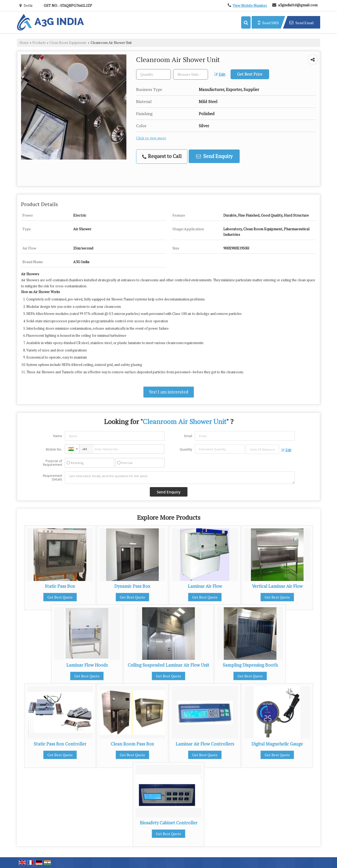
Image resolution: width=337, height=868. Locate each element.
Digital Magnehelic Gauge (277, 744)
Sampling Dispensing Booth (250, 665)
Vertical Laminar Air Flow (277, 586)
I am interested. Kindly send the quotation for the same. (180, 478)
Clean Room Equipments (68, 43)
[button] (250, 5)
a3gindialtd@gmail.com (298, 5)
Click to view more (151, 138)
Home (24, 43)
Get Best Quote (60, 597)
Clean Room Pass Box (132, 744)
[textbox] (191, 74)
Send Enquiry (214, 156)
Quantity (186, 449)
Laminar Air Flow (205, 586)
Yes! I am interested (169, 392)
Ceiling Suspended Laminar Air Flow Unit (168, 665)
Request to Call (162, 156)
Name (58, 436)
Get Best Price (250, 74)
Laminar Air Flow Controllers (205, 744)
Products (39, 43)
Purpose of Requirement (53, 463)
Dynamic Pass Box (132, 586)
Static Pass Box (60, 586)
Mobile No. (54, 449)
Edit (220, 74)
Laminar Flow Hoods (87, 665)
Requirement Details (53, 478)
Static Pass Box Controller (60, 744)
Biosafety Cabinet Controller (169, 823)
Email (188, 436)
